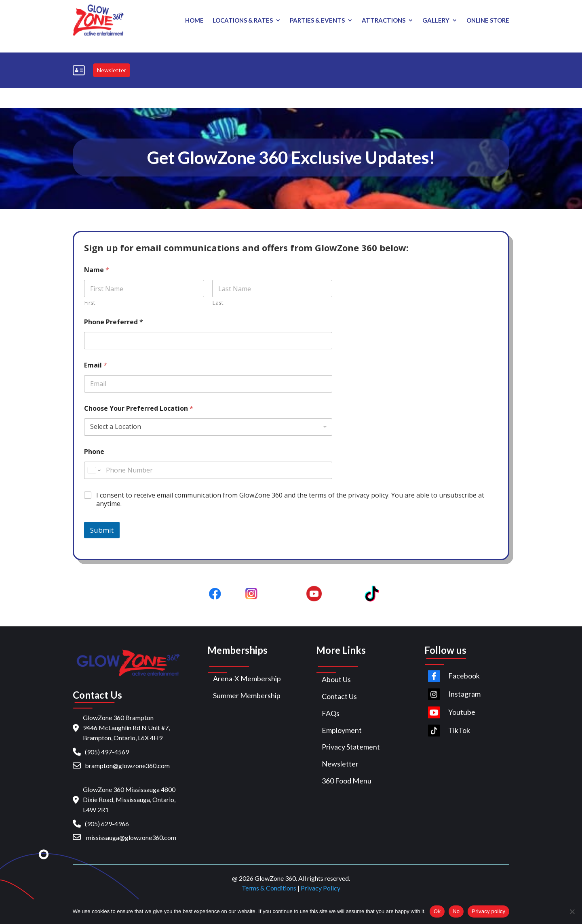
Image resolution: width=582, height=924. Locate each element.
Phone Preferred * (114, 322)
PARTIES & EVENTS (317, 21)
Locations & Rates (243, 21)
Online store (488, 21)
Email (96, 365)
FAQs (331, 713)
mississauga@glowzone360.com (131, 837)
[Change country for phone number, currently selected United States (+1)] (94, 470)
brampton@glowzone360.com (127, 765)
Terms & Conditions (269, 888)
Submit (102, 530)
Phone (94, 452)
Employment (342, 730)
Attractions (384, 21)
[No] (572, 911)
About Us (336, 679)
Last (218, 303)
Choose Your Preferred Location (139, 408)
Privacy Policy (321, 888)
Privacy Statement (351, 747)
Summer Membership (247, 695)
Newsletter (112, 70)
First (90, 303)
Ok (437, 911)
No (456, 911)
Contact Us (339, 696)
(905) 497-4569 (107, 752)
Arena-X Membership (247, 678)
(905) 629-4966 (107, 824)
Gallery (436, 21)
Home (194, 21)
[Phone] (208, 470)
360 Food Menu (347, 781)
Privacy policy (488, 911)
